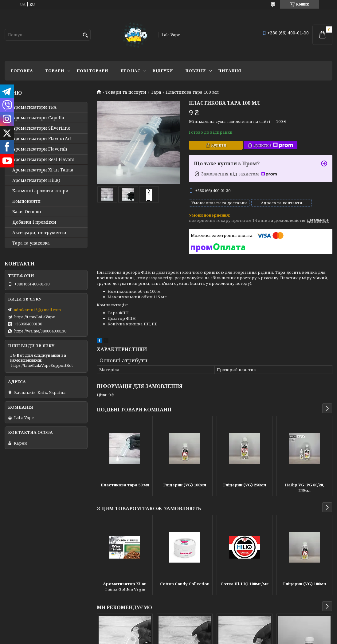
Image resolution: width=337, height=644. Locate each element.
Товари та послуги (126, 92)
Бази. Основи (27, 212)
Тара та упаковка (31, 243)
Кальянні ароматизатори (40, 191)
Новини (196, 71)
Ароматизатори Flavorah (40, 149)
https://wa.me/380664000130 (40, 331)
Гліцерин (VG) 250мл (245, 490)
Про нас (130, 71)
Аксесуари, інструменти (39, 233)
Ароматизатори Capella (38, 118)
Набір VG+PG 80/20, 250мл (304, 493)
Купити (219, 145)
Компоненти (26, 201)
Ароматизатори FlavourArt (42, 139)
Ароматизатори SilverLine (41, 128)
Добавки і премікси (34, 222)
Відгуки (163, 71)
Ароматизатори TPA (34, 107)
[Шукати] (85, 35)
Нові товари (92, 71)
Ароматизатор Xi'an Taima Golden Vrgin (125, 591)
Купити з (273, 145)
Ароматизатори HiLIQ (36, 180)
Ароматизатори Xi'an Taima (43, 170)
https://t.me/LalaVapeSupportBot (42, 365)
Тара (156, 92)
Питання (230, 71)
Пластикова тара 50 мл (125, 490)
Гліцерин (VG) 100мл (185, 490)
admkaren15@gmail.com (37, 310)
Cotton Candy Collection (185, 589)
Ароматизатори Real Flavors (43, 159)
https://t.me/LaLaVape (35, 317)
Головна (22, 71)
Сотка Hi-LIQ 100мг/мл (245, 589)
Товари (55, 71)
